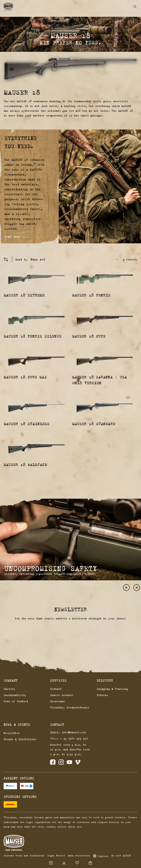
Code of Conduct (16, 701)
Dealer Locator (62, 695)
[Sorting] (75, 259)
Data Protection (79, 855)
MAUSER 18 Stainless (27, 424)
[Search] (135, 7)
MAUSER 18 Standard (94, 424)
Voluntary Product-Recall (70, 707)
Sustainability (15, 695)
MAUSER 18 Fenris (91, 295)
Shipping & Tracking (112, 689)
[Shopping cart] (90, 863)
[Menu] (51, 863)
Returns (102, 695)
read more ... (16, 236)
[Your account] (64, 863)
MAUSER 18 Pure (89, 336)
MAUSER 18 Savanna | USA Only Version (100, 380)
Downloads (57, 701)
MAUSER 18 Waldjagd (25, 464)
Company (11, 680)
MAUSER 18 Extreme (24, 295)
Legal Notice (56, 855)
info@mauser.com (74, 732)
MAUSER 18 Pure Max (25, 377)
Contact (56, 689)
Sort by (21, 259)
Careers (9, 689)
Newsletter (12, 733)
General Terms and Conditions (24, 855)
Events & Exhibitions (20, 739)
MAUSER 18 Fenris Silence (33, 336)
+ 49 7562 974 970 (74, 738)
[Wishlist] (77, 863)
